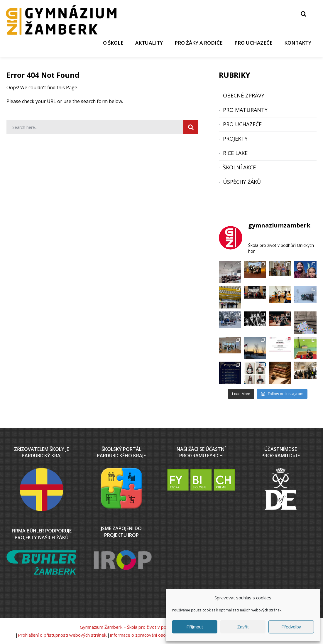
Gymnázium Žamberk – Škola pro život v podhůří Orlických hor (142, 627)
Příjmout (195, 627)
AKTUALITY (149, 43)
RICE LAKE (235, 153)
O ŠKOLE (113, 43)
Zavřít (243, 627)
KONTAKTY (298, 43)
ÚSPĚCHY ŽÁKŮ (242, 182)
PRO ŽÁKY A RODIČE (199, 43)
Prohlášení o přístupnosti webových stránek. (62, 635)
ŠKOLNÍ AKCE (239, 167)
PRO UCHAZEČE (253, 43)
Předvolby (291, 627)
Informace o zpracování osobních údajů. (149, 635)
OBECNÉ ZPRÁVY (244, 95)
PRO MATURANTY (245, 110)
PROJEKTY (235, 139)
